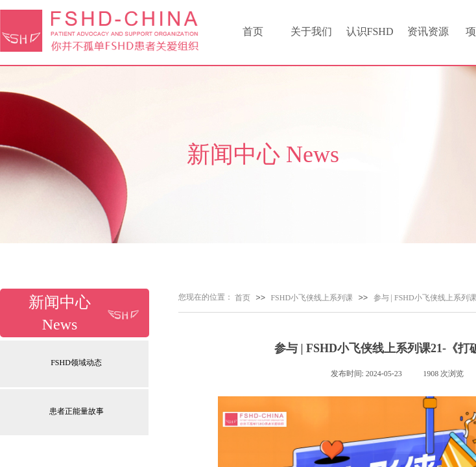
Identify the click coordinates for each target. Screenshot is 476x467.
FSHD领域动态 (76, 363)
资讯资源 (428, 31)
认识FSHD (370, 31)
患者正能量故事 (77, 411)
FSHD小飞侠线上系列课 (312, 298)
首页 (253, 31)
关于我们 (311, 31)
